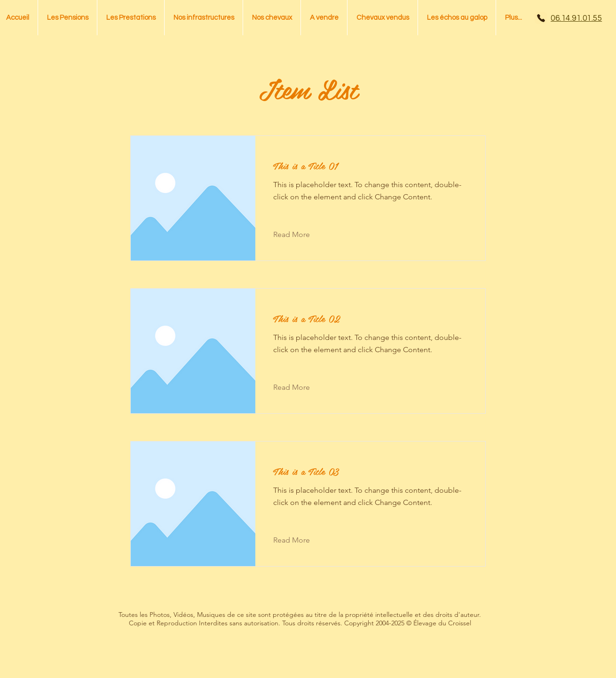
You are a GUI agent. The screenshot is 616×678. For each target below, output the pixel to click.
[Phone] (541, 18)
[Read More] (299, 235)
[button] (272, 18)
